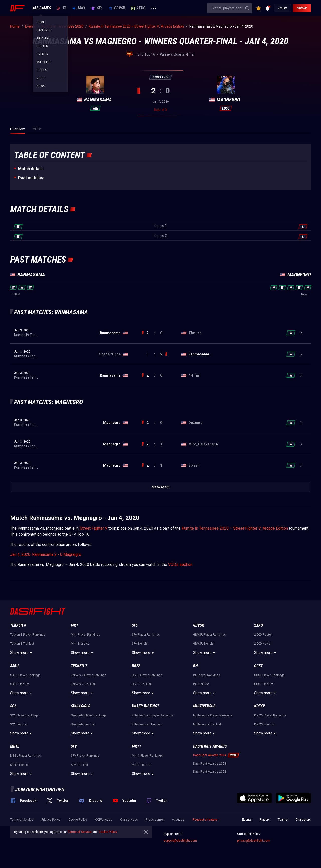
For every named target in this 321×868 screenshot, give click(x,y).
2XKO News (262, 644)
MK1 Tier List (80, 644)
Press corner (155, 820)
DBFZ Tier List (142, 684)
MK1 (79, 8)
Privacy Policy (51, 820)
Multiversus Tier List (207, 724)
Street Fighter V (94, 528)
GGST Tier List (264, 684)
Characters (303, 820)
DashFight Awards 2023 (210, 764)
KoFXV (259, 706)
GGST (258, 666)
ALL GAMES (42, 8)
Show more (22, 653)
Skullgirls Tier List (83, 724)
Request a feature (205, 820)
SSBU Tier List (20, 684)
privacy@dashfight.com (254, 841)
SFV (74, 746)
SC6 (13, 706)
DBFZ (136, 666)
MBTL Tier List (20, 765)
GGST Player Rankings (269, 675)
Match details (31, 169)
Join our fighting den (40, 790)
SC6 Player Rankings (24, 715)
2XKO (138, 8)
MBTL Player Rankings (25, 756)
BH (195, 666)
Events (247, 820)
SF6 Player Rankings (146, 635)
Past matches (31, 178)
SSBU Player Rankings (25, 675)
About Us (178, 820)
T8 (62, 8)
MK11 (137, 746)
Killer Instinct (146, 706)
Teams (283, 820)
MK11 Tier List (142, 765)
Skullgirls (81, 706)
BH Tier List (201, 684)
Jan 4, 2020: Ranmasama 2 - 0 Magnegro (46, 554)
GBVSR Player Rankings (210, 635)
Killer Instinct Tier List (147, 724)
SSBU (14, 666)
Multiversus (204, 706)
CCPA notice (104, 820)
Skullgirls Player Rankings (89, 715)
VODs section (180, 564)
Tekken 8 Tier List (22, 644)
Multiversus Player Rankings (213, 715)
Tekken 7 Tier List (83, 684)
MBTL (15, 746)
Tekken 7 (79, 666)
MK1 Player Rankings (86, 635)
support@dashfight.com (180, 841)
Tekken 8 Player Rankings (28, 635)
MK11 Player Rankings (147, 756)
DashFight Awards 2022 (210, 772)
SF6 (97, 8)
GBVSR (117, 8)
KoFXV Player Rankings (270, 715)
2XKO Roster (263, 635)
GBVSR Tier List (204, 644)
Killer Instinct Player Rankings (152, 715)
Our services (129, 820)
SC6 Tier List (19, 724)
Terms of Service (22, 820)
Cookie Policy (78, 820)
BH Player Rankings (207, 675)
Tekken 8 (18, 625)
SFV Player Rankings (85, 756)
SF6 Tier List (140, 644)
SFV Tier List (79, 765)
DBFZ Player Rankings (147, 675)
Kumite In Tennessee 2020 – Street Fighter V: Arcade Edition (235, 528)
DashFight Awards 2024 (210, 755)
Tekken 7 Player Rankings (89, 675)
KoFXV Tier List (264, 724)
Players (265, 820)
